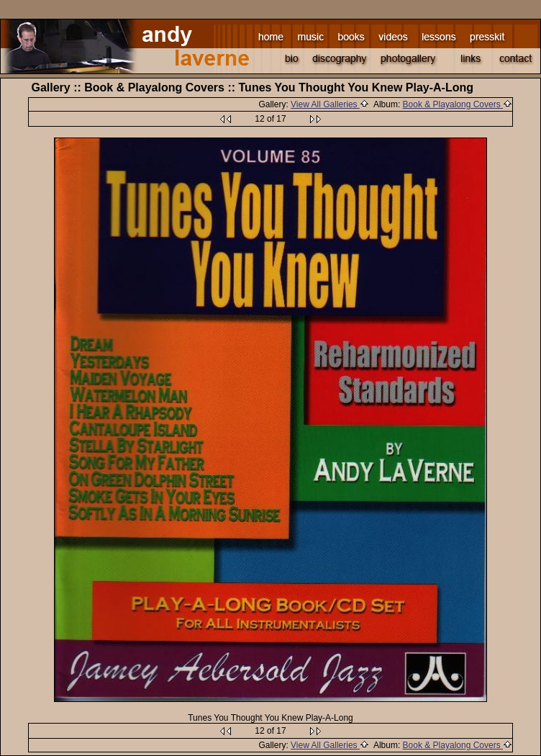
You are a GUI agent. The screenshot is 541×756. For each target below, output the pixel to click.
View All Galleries (330, 104)
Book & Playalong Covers (458, 104)
